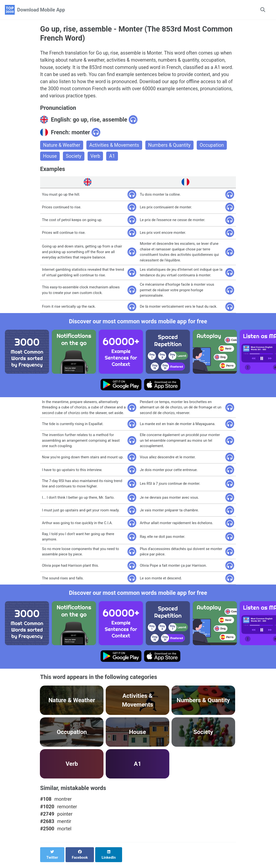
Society (74, 158)
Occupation (216, 147)
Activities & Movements (116, 147)
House (50, 158)
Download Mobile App (41, 10)
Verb (96, 158)
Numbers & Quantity (172, 147)
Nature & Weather (62, 147)
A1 (113, 158)
